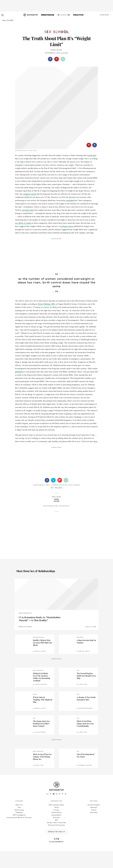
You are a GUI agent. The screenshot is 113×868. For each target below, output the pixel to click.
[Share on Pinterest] (57, 59)
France (94, 827)
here (96, 458)
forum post (92, 172)
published (19, 389)
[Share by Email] (63, 59)
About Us (19, 822)
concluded (70, 217)
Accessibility (56, 832)
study (65, 192)
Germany (94, 824)
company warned (30, 211)
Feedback (19, 830)
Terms (56, 824)
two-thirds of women (23, 240)
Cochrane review (67, 243)
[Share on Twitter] (53, 497)
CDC (22, 179)
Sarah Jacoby (56, 50)
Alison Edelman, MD (46, 321)
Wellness (59, 505)
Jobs (19, 824)
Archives (56, 835)
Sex (52, 505)
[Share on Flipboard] (60, 497)
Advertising (19, 827)
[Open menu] (3, 14)
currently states (28, 227)
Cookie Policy (56, 830)
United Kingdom (94, 822)
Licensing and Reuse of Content (19, 835)
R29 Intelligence (19, 832)
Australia (94, 830)
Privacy (56, 827)
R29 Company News (56, 822)
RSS (57, 837)
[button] (101, 17)
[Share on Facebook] (50, 59)
